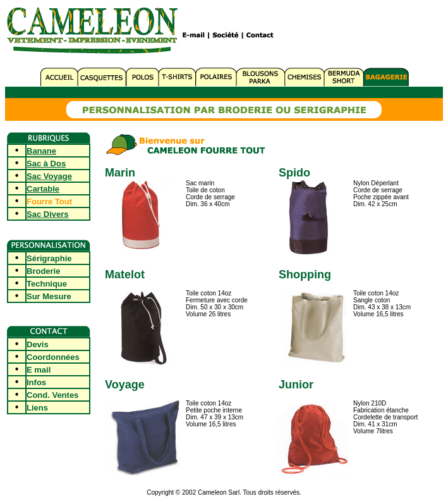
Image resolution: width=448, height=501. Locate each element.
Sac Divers (48, 214)
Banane (41, 151)
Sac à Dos (46, 164)
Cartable (43, 189)
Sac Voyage (49, 176)
